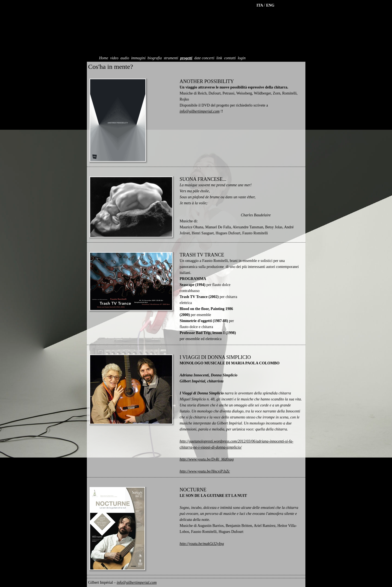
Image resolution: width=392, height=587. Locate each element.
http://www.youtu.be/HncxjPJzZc (205, 471)
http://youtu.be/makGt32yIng (202, 544)
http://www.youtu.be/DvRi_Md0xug (207, 459)
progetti (186, 58)
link (219, 58)
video (114, 58)
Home (104, 58)
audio (125, 58)
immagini (138, 58)
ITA (260, 5)
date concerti (204, 58)
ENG (270, 5)
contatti (230, 58)
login (242, 58)
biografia (155, 58)
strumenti (171, 58)
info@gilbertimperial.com (200, 111)
